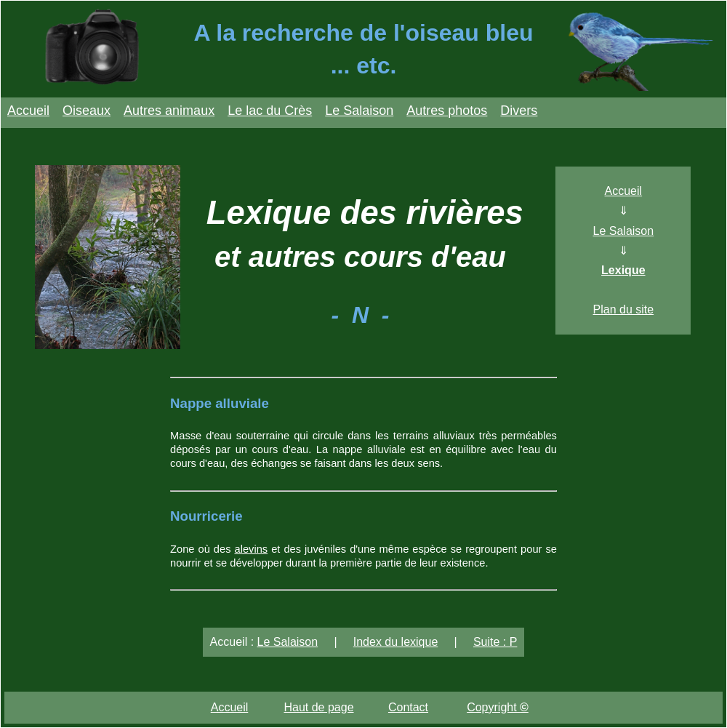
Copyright (498, 707)
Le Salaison (359, 111)
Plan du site (624, 309)
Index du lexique (396, 642)
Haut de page (318, 707)
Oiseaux (87, 111)
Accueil (28, 111)
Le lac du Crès (270, 111)
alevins (252, 549)
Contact (408, 707)
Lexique (623, 270)
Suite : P (495, 642)
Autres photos (447, 111)
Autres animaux (169, 111)
